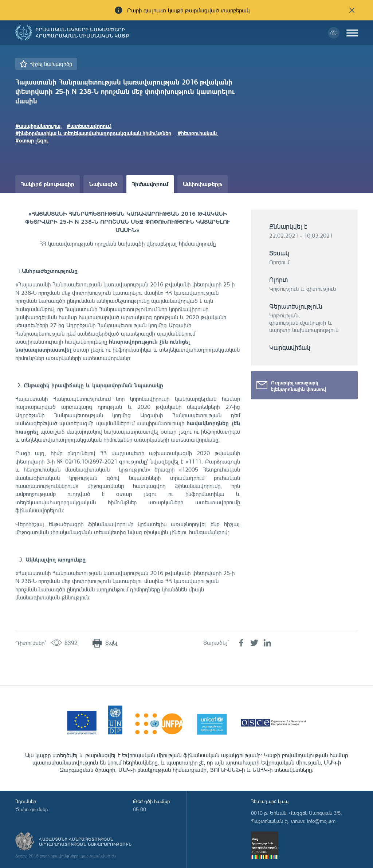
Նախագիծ (103, 184)
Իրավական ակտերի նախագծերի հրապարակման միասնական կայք (82, 33)
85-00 (140, 809)
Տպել (111, 643)
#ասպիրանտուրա (38, 126)
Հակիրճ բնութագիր (48, 184)
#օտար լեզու (32, 140)
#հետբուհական (197, 133)
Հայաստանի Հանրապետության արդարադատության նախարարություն (85, 842)
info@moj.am (321, 821)
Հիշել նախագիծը (51, 64)
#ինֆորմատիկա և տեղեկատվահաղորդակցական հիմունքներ (93, 133)
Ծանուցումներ (32, 809)
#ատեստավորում (89, 126)
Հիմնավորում (150, 184)
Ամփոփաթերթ (203, 184)
